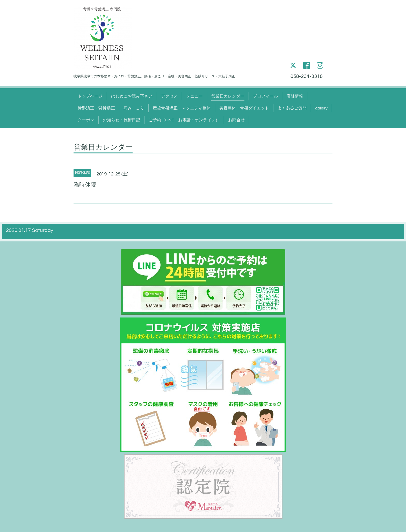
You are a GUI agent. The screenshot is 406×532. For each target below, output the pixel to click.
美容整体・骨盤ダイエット (244, 108)
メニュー (194, 96)
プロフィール (265, 96)
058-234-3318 (307, 76)
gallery (321, 108)
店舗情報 (295, 96)
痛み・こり (134, 108)
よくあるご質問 (292, 108)
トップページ (90, 96)
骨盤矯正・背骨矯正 (96, 108)
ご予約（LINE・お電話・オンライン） (184, 120)
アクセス (169, 96)
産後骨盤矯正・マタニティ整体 (182, 108)
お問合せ (236, 120)
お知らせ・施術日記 (121, 120)
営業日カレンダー (228, 96)
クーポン (86, 120)
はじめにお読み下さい (132, 96)
